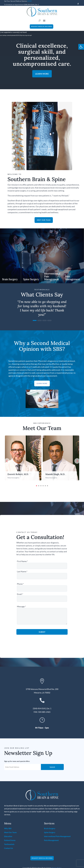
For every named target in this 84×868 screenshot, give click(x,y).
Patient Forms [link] (10, 840)
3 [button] (41, 486)
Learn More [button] (42, 74)
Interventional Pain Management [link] (57, 836)
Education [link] (8, 836)
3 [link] (44, 320)
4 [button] (43, 486)
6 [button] (47, 486)
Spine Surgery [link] (31, 279)
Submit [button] (52, 767)
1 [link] (35, 320)
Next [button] (77, 461)
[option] (23, 458)
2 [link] (40, 320)
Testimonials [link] (9, 844)
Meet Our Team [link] (10, 832)
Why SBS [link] (8, 828)
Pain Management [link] (73, 278)
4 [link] (49, 320)
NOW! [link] (30, 1)
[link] (81, 47)
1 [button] (37, 486)
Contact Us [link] (9, 848)
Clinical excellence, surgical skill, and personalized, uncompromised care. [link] (42, 55)
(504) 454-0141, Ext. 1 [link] (31, 5)
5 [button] (45, 486)
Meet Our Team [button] (44, 220)
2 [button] (39, 486)
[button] (78, 4)
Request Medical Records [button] (42, 26)
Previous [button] (7, 461)
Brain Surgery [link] (10, 279)
